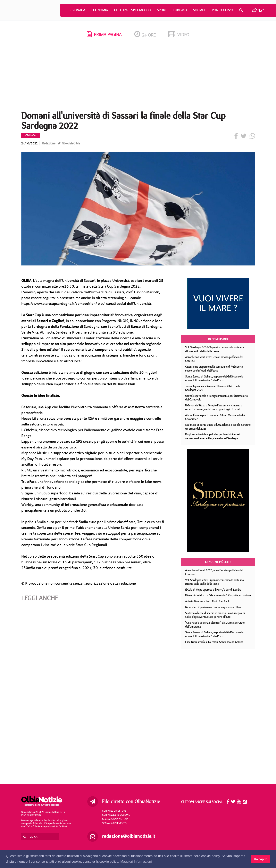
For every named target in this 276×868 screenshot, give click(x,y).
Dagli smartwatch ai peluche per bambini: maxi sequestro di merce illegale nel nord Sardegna (213, 436)
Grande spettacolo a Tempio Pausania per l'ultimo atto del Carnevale (216, 398)
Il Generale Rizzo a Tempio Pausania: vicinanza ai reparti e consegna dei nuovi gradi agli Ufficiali (214, 407)
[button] (242, 10)
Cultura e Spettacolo (132, 10)
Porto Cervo (223, 10)
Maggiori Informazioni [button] (136, 862)
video (179, 35)
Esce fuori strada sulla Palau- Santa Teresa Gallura (214, 642)
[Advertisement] (138, 76)
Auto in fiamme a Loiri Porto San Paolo (208, 601)
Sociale (199, 10)
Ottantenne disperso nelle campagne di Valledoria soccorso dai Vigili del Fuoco (214, 369)
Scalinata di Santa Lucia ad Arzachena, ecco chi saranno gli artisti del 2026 (218, 427)
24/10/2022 (30, 143)
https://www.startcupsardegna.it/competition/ (59, 304)
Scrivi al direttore (114, 811)
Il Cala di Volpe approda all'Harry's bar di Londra (213, 590)
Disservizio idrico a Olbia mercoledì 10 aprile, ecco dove (218, 595)
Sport (162, 10)
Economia (100, 10)
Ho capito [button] (261, 859)
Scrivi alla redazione (116, 815)
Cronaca (78, 10)
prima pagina (104, 34)
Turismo (180, 10)
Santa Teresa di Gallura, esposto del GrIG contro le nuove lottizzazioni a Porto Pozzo (214, 378)
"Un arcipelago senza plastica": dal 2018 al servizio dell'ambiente (215, 625)
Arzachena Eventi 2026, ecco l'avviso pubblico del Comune (214, 359)
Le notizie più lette (218, 562)
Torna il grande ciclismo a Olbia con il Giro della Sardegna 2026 (213, 388)
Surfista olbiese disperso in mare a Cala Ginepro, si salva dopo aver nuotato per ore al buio (215, 615)
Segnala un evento (114, 823)
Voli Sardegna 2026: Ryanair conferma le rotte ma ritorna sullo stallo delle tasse (215, 349)
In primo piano (218, 339)
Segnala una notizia (115, 819)
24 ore (145, 35)
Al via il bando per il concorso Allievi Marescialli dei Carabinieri (215, 417)
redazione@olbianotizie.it (129, 836)
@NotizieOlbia (69, 143)
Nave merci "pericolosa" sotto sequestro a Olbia (213, 607)
